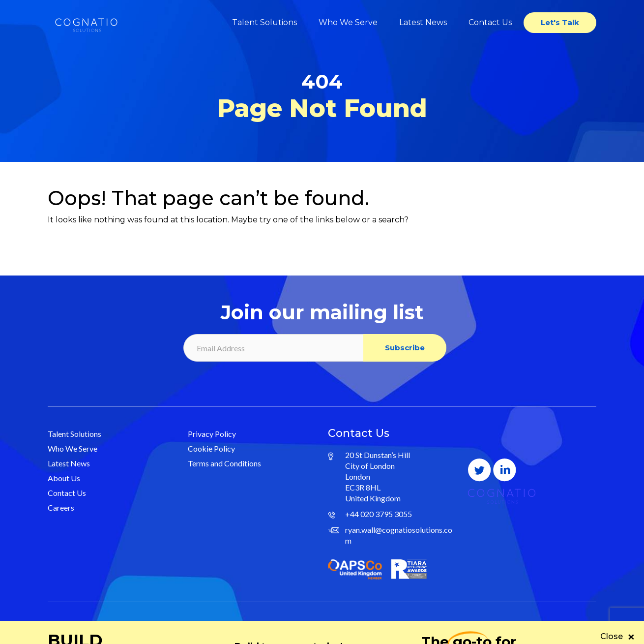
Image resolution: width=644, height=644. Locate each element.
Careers (61, 507)
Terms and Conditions (224, 463)
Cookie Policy (211, 448)
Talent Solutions (264, 22)
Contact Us (490, 22)
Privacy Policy (212, 434)
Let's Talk (560, 22)
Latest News (423, 22)
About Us (64, 478)
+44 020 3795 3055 (379, 514)
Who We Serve (348, 22)
